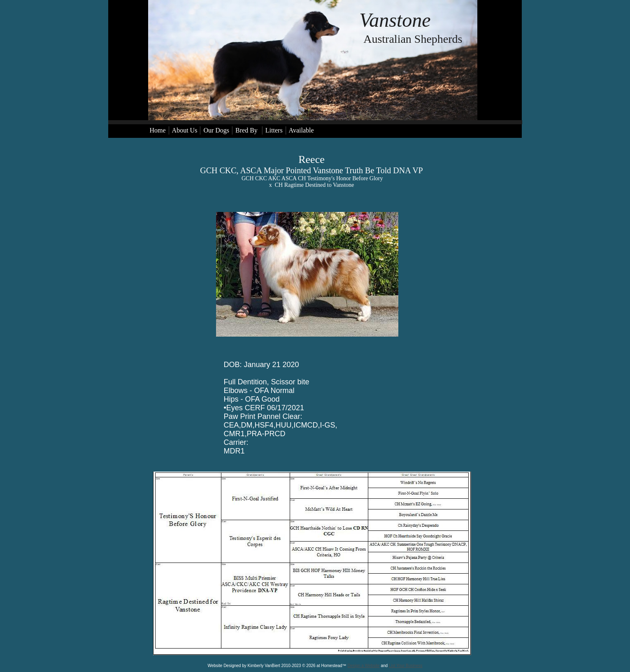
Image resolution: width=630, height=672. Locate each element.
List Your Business (406, 666)
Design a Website (363, 666)
